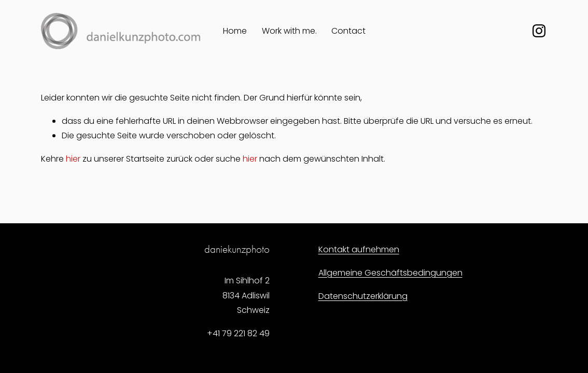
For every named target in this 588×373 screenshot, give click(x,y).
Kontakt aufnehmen (359, 249)
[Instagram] (539, 31)
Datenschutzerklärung (363, 296)
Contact (348, 31)
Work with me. (289, 31)
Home (235, 31)
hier (73, 159)
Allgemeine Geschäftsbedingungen (390, 273)
